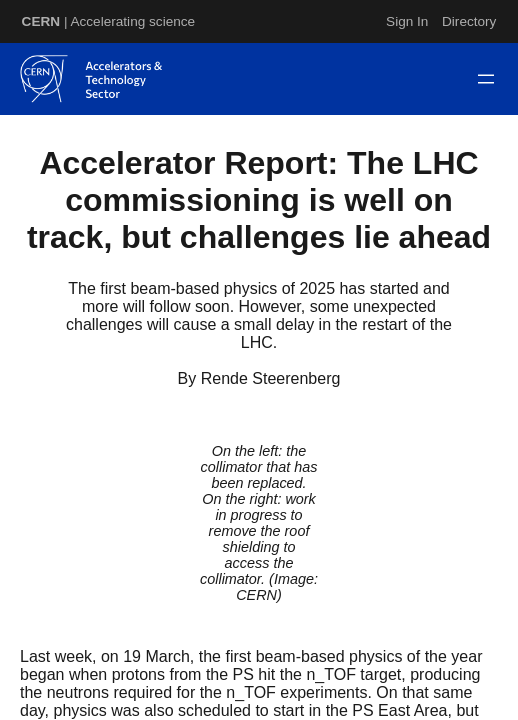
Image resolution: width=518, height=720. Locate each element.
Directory (469, 21)
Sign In (407, 21)
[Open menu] (486, 79)
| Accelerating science (109, 21)
